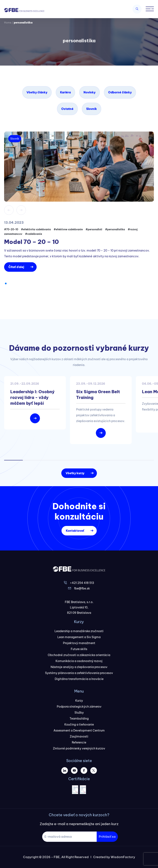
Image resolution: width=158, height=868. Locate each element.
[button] (6, 283)
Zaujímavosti (79, 736)
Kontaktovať (75, 531)
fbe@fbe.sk (82, 588)
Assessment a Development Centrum (79, 730)
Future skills (79, 649)
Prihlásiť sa (107, 837)
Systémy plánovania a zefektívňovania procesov (79, 673)
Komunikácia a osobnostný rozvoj (79, 661)
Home (8, 23)
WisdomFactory (123, 857)
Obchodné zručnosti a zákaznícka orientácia (79, 655)
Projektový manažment (79, 643)
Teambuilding (79, 719)
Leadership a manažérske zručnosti (79, 631)
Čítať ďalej (16, 267)
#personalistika (115, 229)
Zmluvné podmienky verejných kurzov (79, 748)
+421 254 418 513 (82, 583)
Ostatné (67, 109)
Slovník (92, 109)
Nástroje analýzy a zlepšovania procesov (79, 667)
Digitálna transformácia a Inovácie (79, 679)
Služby (79, 713)
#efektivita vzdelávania (36, 229)
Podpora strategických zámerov (79, 707)
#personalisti (94, 229)
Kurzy (79, 701)
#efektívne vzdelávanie (68, 229)
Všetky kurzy (75, 473)
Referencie (79, 742)
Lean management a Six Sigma (79, 637)
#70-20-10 (11, 229)
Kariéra (65, 92)
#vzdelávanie (34, 234)
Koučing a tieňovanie (79, 725)
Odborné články (120, 92)
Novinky (89, 92)
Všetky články (37, 92)
